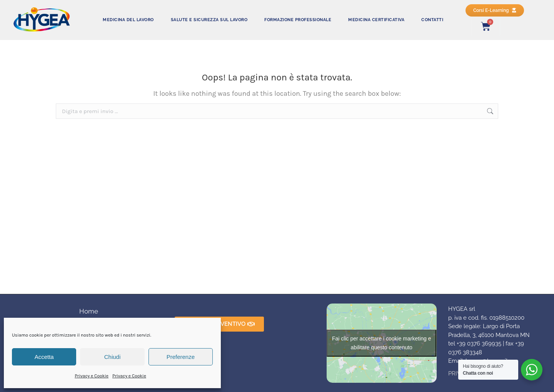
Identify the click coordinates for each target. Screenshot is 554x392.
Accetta (44, 357)
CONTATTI (432, 20)
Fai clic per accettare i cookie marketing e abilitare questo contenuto (382, 343)
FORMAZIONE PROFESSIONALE (298, 20)
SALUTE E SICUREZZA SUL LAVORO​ (209, 20)
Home (89, 311)
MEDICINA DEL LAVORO (128, 20)
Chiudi (113, 357)
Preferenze (181, 357)
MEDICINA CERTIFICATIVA (376, 20)
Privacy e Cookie (92, 376)
